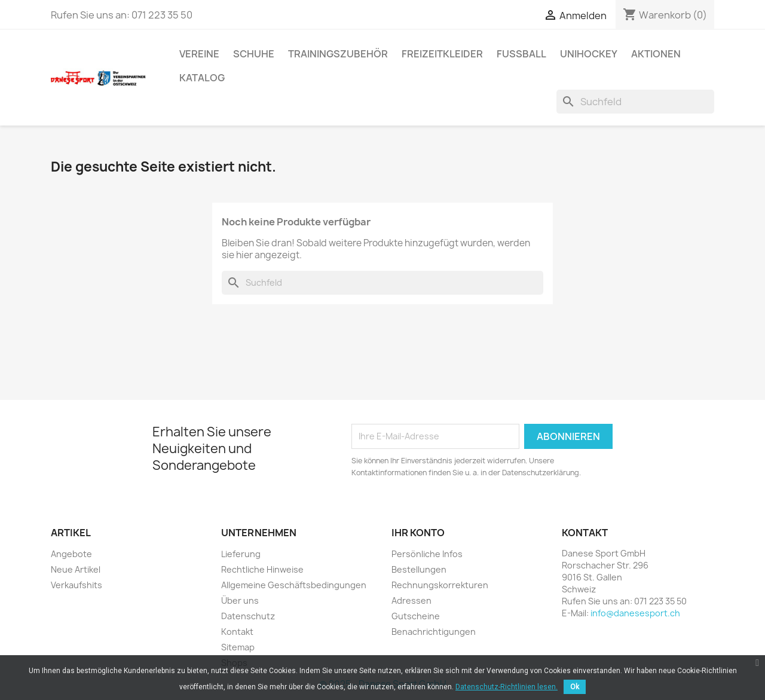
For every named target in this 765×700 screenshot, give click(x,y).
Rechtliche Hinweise (262, 569)
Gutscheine (416, 616)
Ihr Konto (418, 533)
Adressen (411, 600)
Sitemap (238, 647)
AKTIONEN (656, 54)
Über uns (240, 600)
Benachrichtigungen (434, 632)
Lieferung (241, 554)
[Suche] (635, 102)
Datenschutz (248, 616)
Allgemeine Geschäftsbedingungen (294, 585)
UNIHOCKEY (589, 54)
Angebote (71, 554)
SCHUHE (254, 54)
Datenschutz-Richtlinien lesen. (507, 687)
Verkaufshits (76, 585)
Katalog (202, 78)
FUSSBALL (521, 54)
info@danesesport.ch (635, 613)
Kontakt (237, 632)
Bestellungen (419, 569)
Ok (575, 687)
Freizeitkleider (442, 54)
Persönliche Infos (427, 554)
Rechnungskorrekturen (440, 585)
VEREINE (199, 54)
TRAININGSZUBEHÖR (338, 54)
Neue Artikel (76, 569)
